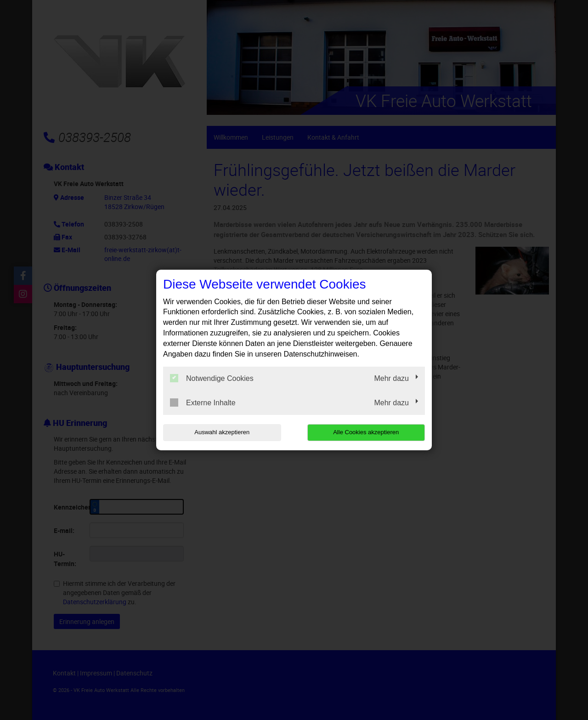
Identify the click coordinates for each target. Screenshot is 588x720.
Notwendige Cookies (212, 378)
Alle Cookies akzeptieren (366, 432)
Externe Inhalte (203, 403)
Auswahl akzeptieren (222, 432)
